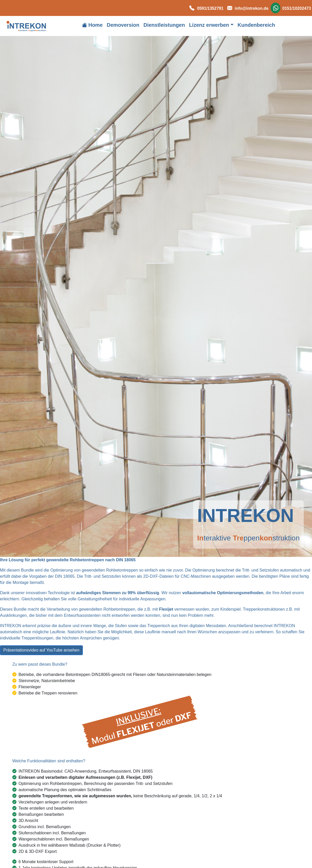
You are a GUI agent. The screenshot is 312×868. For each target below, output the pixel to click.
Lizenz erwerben (209, 25)
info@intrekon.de (247, 8)
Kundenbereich (256, 25)
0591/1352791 (205, 8)
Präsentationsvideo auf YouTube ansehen (41, 650)
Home (92, 25)
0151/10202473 (291, 8)
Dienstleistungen (164, 25)
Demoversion (123, 25)
